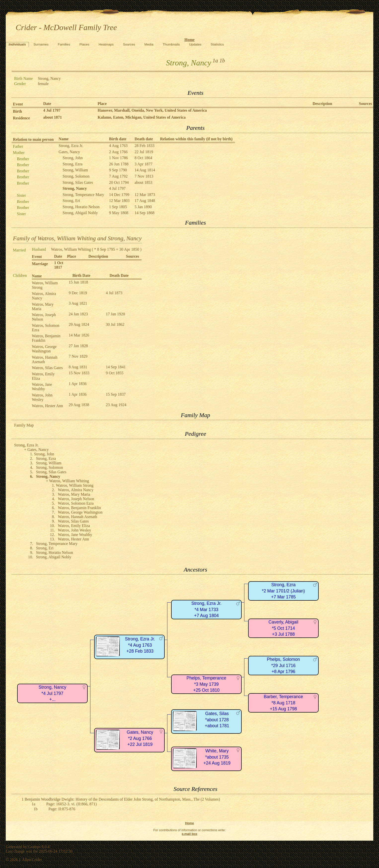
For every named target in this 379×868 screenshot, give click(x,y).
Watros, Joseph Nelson (76, 499)
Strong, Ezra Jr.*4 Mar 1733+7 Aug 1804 (206, 609)
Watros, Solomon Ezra (76, 503)
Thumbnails (171, 44)
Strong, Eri (71, 201)
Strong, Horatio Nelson (81, 207)
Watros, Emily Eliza (74, 526)
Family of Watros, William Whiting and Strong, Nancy (77, 238)
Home (190, 40)
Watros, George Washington (44, 349)
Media (149, 44)
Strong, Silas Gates (78, 182)
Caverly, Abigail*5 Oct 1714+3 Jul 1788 (283, 628)
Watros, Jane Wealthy (42, 387)
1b (222, 61)
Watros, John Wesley (42, 397)
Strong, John (73, 158)
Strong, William (75, 170)
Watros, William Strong (75, 485)
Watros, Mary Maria (74, 494)
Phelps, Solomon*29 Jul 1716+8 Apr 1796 (284, 665)
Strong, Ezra (73, 164)
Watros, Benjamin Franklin (79, 508)
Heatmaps (106, 44)
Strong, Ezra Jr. (71, 146)
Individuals (17, 44)
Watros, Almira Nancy (76, 490)
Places (84, 44)
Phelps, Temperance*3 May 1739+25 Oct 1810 (206, 684)
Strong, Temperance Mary (83, 195)
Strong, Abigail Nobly (80, 213)
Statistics (217, 44)
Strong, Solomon (76, 176)
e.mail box (190, 834)
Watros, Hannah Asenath (45, 360)
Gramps (34, 847)
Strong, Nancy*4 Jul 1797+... (52, 693)
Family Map (24, 425)
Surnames (41, 44)
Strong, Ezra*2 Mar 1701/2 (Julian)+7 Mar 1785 (284, 591)
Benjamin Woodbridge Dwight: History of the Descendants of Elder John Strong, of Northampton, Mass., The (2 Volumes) (122, 799)
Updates (195, 44)
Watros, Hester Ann (47, 406)
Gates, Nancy (69, 152)
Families (64, 44)
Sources (129, 44)
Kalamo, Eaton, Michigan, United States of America (142, 117)
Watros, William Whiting (71, 249)
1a (215, 61)
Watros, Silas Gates (47, 368)
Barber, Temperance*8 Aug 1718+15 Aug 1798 (283, 703)
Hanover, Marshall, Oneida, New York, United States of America (152, 110)
